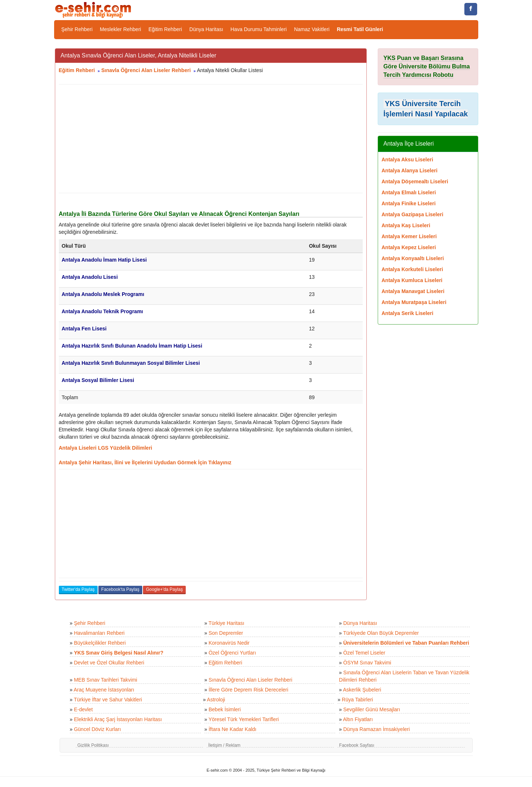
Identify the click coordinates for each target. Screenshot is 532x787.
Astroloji (216, 700)
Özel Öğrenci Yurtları (232, 653)
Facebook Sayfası (357, 745)
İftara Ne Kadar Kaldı (232, 729)
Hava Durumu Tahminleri (259, 29)
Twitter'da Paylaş (78, 589)
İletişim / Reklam (225, 745)
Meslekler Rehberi (120, 29)
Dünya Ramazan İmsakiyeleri (377, 729)
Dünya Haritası (206, 29)
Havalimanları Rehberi (99, 633)
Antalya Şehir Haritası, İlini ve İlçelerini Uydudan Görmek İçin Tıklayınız (145, 462)
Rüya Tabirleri (357, 700)
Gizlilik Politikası (93, 745)
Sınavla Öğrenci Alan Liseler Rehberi (146, 70)
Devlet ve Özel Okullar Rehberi (109, 663)
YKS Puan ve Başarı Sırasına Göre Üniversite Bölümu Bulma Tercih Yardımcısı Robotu (427, 66)
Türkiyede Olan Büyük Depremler (381, 633)
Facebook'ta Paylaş (120, 589)
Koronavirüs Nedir (229, 643)
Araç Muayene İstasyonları (104, 690)
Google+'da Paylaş (164, 589)
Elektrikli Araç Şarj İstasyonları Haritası (118, 719)
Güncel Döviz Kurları (97, 729)
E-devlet (83, 709)
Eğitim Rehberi (165, 29)
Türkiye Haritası (226, 623)
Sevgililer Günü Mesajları (372, 709)
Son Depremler (226, 633)
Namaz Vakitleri (312, 29)
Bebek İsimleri (225, 709)
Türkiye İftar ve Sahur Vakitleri (108, 700)
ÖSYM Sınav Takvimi (367, 663)
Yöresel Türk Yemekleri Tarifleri (244, 719)
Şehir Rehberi (77, 29)
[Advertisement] (211, 139)
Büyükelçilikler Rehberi (100, 643)
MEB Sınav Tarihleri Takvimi (105, 680)
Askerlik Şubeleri (362, 690)
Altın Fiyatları (358, 719)
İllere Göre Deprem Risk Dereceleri (248, 690)
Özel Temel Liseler (364, 653)
